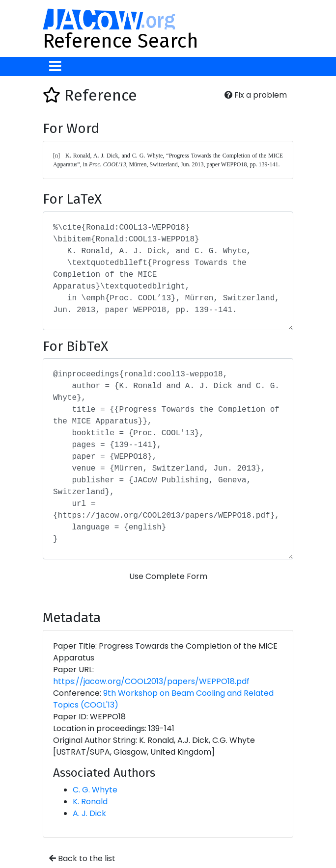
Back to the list (82, 858)
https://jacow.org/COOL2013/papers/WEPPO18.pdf (151, 681)
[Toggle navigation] (55, 66)
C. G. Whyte (95, 790)
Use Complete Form (168, 576)
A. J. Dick (89, 813)
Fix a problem (256, 95)
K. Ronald (90, 802)
